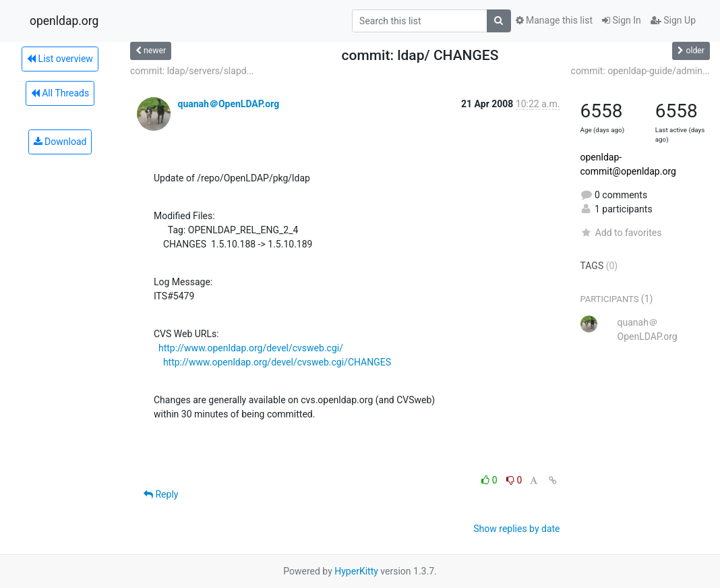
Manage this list (554, 20)
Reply (161, 494)
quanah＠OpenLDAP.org (228, 104)
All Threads (60, 93)
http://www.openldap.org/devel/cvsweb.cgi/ (251, 348)
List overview (60, 59)
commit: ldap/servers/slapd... (192, 71)
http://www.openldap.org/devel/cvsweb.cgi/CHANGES (277, 362)
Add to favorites (621, 233)
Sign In (622, 20)
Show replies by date (516, 529)
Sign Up (673, 20)
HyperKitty (356, 571)
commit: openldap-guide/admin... (640, 71)
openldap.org (64, 21)
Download (60, 142)
